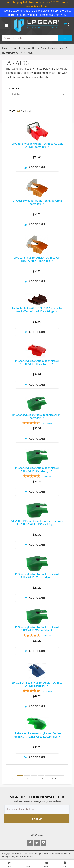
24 (24, 111)
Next (54, 778)
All (31, 111)
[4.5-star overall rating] (37, 423)
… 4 (41, 778)
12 (18, 111)
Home (6, 48)
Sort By (14, 88)
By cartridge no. (11, 53)
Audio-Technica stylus (52, 48)
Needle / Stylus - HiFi (25, 48)
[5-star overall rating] (37, 476)
